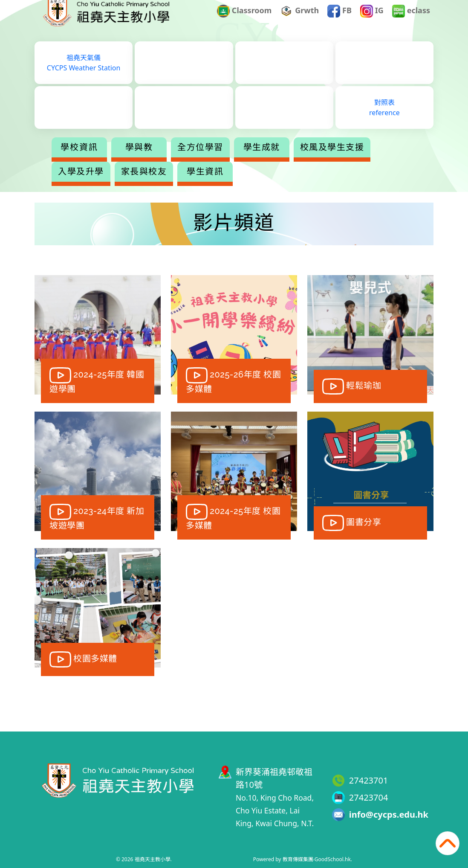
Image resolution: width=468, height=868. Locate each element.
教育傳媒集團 (298, 859)
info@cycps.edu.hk (389, 814)
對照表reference (384, 120)
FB (339, 23)
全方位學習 (234, 160)
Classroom (244, 23)
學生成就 (295, 160)
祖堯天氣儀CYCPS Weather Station (84, 75)
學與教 (173, 160)
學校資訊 (113, 160)
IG (372, 23)
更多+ (357, 160)
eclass (411, 23)
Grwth (300, 23)
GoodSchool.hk (333, 859)
